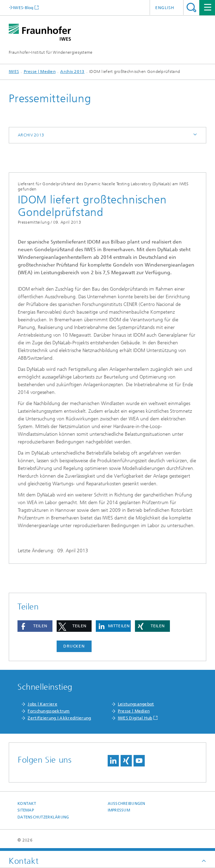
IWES (14, 72)
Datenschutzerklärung (43, 817)
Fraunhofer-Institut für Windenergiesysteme (51, 52)
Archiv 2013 (72, 72)
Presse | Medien (40, 72)
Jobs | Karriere (42, 704)
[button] (35, 626)
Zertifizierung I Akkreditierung (59, 718)
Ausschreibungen (127, 804)
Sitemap (26, 810)
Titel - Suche (191, 8)
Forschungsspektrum (49, 711)
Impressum (119, 810)
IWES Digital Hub (135, 718)
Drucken (74, 646)
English (165, 8)
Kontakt (27, 804)
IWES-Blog (23, 8)
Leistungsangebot (136, 704)
